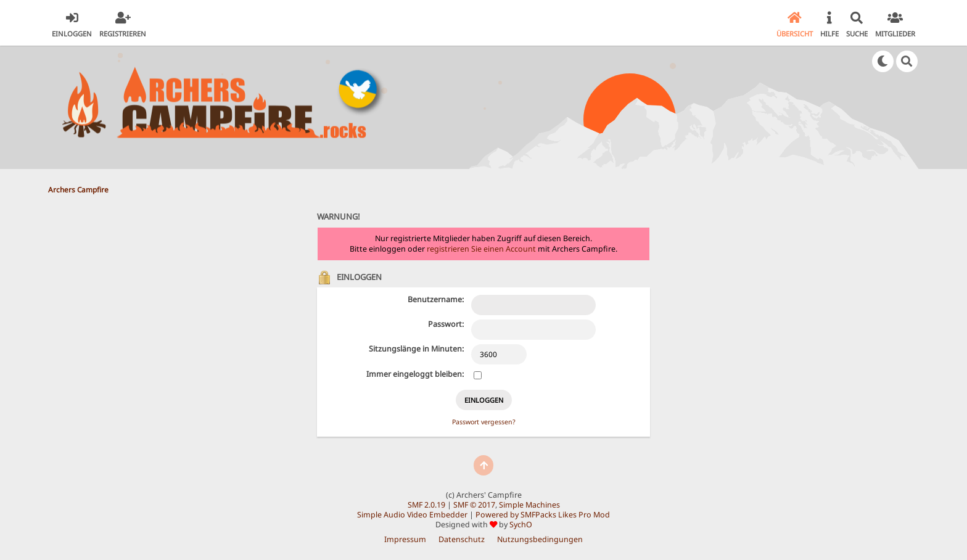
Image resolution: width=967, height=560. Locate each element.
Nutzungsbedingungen (540, 539)
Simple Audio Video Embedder (412, 515)
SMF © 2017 (474, 505)
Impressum (405, 539)
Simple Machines (529, 505)
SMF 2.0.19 (426, 505)
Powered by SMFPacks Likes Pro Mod (543, 515)
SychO (521, 525)
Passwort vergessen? (484, 422)
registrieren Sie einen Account (481, 249)
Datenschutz (462, 539)
